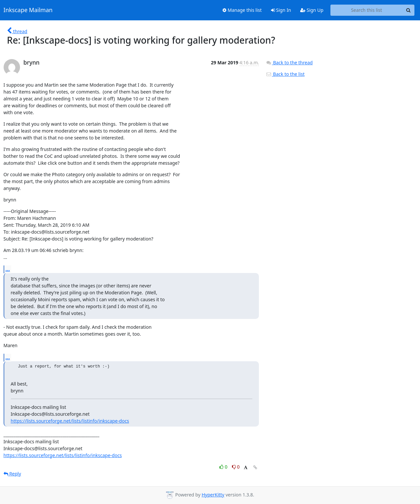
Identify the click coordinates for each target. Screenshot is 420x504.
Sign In (281, 10)
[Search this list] (367, 10)
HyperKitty (213, 495)
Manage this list (242, 10)
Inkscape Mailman (28, 10)
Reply (12, 474)
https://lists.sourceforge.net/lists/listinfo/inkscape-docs (70, 421)
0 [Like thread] (224, 467)
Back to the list (285, 74)
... (8, 269)
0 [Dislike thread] (236, 467)
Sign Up (312, 10)
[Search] (409, 10)
